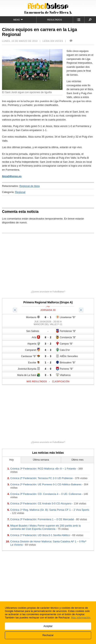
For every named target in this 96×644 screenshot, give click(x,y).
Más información (81, 618)
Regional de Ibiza (29, 186)
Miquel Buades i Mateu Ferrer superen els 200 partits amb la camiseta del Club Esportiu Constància (45, 527)
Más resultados (37, 382)
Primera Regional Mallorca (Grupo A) (48, 302)
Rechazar (48, 635)
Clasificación (61, 382)
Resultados (55, 20)
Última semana (41, 460)
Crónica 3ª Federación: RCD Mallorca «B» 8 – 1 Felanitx (43, 469)
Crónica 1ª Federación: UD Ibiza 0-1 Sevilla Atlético (40, 535)
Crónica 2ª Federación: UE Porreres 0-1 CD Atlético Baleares (46, 484)
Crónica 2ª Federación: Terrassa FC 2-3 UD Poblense (42, 478)
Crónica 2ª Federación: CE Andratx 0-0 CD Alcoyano (41, 503)
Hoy (11, 460)
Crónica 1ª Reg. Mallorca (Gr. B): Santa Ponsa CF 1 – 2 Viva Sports (50, 510)
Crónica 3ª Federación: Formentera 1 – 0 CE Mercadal (42, 519)
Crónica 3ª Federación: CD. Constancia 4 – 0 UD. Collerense (46, 494)
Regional (20, 192)
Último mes (77, 460)
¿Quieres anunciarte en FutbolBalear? (48, 292)
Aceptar (48, 626)
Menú (18, 20)
